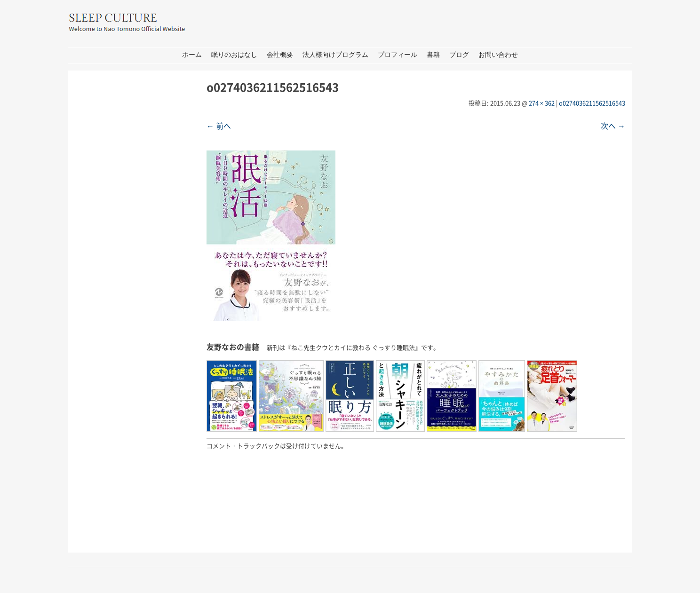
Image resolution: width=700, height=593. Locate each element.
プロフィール (398, 55)
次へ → (613, 126)
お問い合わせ (498, 55)
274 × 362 (542, 103)
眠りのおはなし (234, 55)
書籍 (433, 55)
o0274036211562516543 (592, 103)
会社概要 (280, 55)
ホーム (192, 55)
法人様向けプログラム (335, 55)
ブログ (459, 55)
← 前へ (219, 126)
